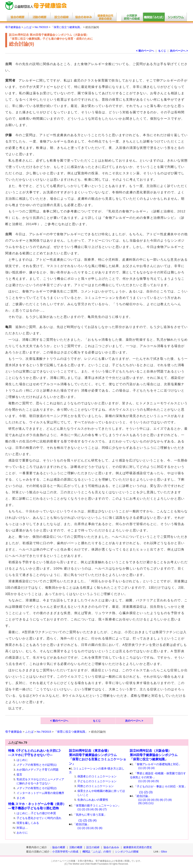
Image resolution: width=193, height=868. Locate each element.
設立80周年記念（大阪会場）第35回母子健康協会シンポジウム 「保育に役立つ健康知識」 (154, 755)
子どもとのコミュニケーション (97, 781)
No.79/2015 (41, 27)
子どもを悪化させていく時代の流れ (39, 818)
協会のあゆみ (111, 847)
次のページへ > (179, 51)
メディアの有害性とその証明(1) (37, 765)
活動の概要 (76, 847)
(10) (145, 803)
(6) (101, 809)
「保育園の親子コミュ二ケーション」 (97, 805)
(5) (96, 809)
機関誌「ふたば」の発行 (97, 852)
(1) (79, 809)
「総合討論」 (81, 824)
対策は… (22, 828)
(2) (83, 809)
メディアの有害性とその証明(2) (37, 788)
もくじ (162, 51)
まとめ (21, 798)
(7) (105, 809)
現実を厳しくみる (28, 823)
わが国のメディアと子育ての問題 (38, 770)
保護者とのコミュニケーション (97, 776)
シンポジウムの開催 (127, 852)
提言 (19, 774)
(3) (88, 809)
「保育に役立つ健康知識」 (67, 27)
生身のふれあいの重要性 (93, 800)
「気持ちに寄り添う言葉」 (90, 815)
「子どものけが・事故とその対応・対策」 (160, 786)
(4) (92, 809)
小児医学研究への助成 (66, 852)
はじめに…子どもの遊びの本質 (36, 813)
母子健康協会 (13, 27)
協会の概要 (59, 847)
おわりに (22, 833)
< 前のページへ (145, 51)
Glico (164, 852)
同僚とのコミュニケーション (96, 786)
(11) (151, 803)
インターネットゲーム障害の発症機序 (40, 793)
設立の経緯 (93, 847)
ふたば (28, 27)
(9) (140, 803)
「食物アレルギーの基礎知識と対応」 (158, 764)
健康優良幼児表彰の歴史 (138, 847)
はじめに (22, 760)
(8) (170, 800)
